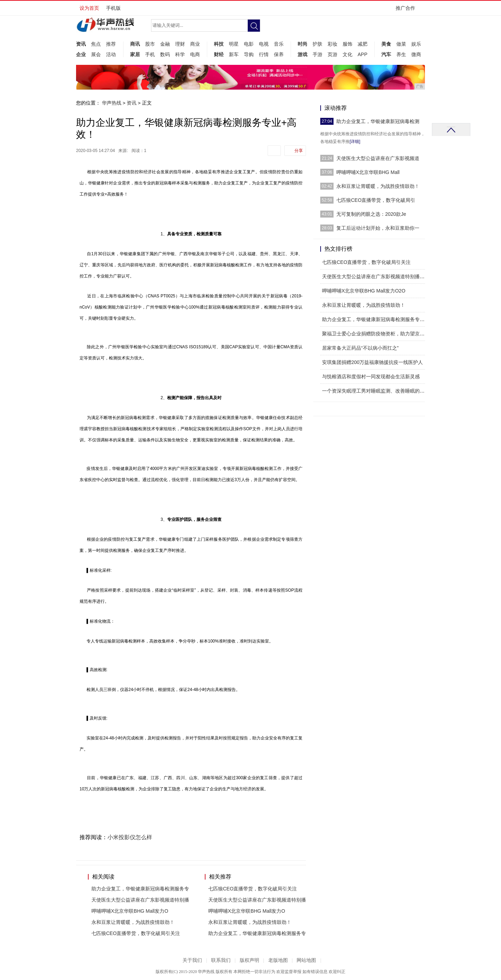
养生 (401, 54)
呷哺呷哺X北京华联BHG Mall (368, 172)
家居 (135, 54)
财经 (219, 54)
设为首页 (89, 8)
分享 (299, 151)
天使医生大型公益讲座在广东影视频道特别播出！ (376, 276)
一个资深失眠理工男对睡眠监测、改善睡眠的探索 (376, 391)
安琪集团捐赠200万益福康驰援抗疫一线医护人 (372, 362)
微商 (416, 54)
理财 (180, 44)
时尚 (302, 44)
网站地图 (306, 960)
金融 (165, 44)
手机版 (113, 8)
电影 (249, 44)
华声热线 (112, 103)
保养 (279, 54)
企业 (81, 54)
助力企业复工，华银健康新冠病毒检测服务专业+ (375, 319)
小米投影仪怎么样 (130, 837)
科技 (219, 44)
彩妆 (332, 44)
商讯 (135, 44)
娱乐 (416, 44)
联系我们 (221, 960)
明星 (234, 44)
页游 (332, 54)
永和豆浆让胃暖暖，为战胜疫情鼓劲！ (133, 922)
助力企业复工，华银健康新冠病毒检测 (378, 121)
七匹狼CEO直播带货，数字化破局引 (376, 200)
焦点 (96, 44)
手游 (317, 54)
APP (362, 54)
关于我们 (192, 960)
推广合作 (408, 10)
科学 (180, 54)
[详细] (355, 142)
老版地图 (278, 960)
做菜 (401, 44)
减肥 (362, 44)
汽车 (386, 54)
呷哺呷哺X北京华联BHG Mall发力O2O (364, 291)
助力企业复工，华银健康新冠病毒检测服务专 (140, 889)
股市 (150, 44)
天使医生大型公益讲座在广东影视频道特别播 (140, 900)
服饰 (347, 44)
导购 (249, 54)
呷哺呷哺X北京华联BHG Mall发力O (130, 911)
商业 (195, 44)
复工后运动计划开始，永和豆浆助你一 (378, 228)
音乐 (279, 44)
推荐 (111, 44)
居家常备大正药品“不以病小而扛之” (360, 348)
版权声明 (249, 960)
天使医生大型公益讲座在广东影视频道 (378, 158)
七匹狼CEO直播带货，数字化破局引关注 (136, 933)
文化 (347, 54)
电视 (264, 44)
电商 (195, 54)
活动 (111, 54)
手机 (150, 54)
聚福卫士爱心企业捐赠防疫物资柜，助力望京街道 (376, 334)
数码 (165, 54)
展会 (96, 54)
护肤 (317, 44)
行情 (264, 54)
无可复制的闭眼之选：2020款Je (371, 214)
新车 (234, 54)
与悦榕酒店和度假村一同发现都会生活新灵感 (371, 377)
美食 (386, 44)
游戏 (302, 54)
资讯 (81, 44)
